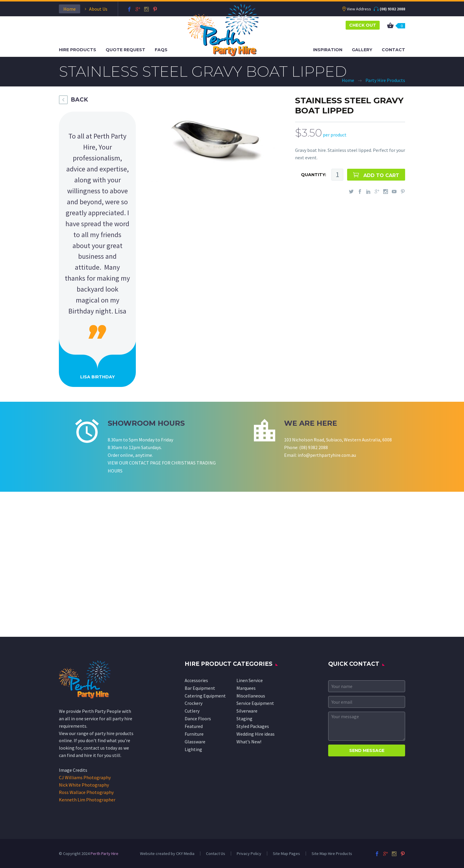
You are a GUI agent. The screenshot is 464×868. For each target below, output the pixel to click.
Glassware (195, 742)
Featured (194, 726)
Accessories (196, 680)
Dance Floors (198, 718)
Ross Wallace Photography (86, 792)
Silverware (247, 711)
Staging (244, 718)
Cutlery (192, 711)
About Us (98, 9)
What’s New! (249, 742)
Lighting (193, 749)
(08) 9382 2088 (392, 9)
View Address (359, 9)
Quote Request (125, 50)
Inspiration (328, 50)
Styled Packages (253, 726)
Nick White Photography (84, 785)
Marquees (246, 688)
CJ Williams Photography (85, 777)
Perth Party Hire (104, 853)
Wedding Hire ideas (256, 734)
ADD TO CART (381, 175)
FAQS (161, 50)
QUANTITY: (314, 175)
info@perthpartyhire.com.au (327, 455)
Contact (393, 50)
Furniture (194, 734)
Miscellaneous (251, 696)
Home (70, 9)
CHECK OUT (363, 25)
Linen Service (250, 680)
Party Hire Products (385, 80)
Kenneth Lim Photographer (87, 800)
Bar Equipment (200, 688)
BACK (79, 100)
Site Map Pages (286, 853)
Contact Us (216, 853)
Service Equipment (255, 703)
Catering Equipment (205, 696)
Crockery (194, 703)
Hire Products (78, 50)
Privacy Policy (249, 853)
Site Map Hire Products (332, 853)
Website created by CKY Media (167, 853)
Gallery (362, 50)
